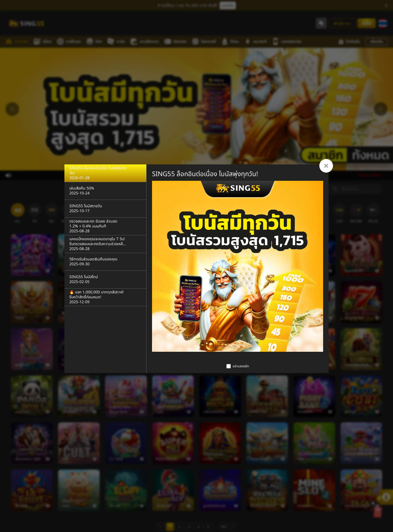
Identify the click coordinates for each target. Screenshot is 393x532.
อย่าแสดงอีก (241, 366)
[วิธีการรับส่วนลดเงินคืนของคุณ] (105, 262)
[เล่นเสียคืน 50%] (105, 191)
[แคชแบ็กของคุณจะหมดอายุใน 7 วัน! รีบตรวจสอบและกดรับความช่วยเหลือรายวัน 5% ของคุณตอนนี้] (105, 244)
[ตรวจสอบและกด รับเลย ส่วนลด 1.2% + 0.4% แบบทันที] (105, 226)
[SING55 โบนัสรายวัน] (105, 209)
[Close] (326, 166)
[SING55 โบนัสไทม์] (105, 280)
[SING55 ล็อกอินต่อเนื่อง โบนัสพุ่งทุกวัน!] (105, 173)
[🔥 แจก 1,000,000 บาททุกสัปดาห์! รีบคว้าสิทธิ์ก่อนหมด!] (105, 297)
